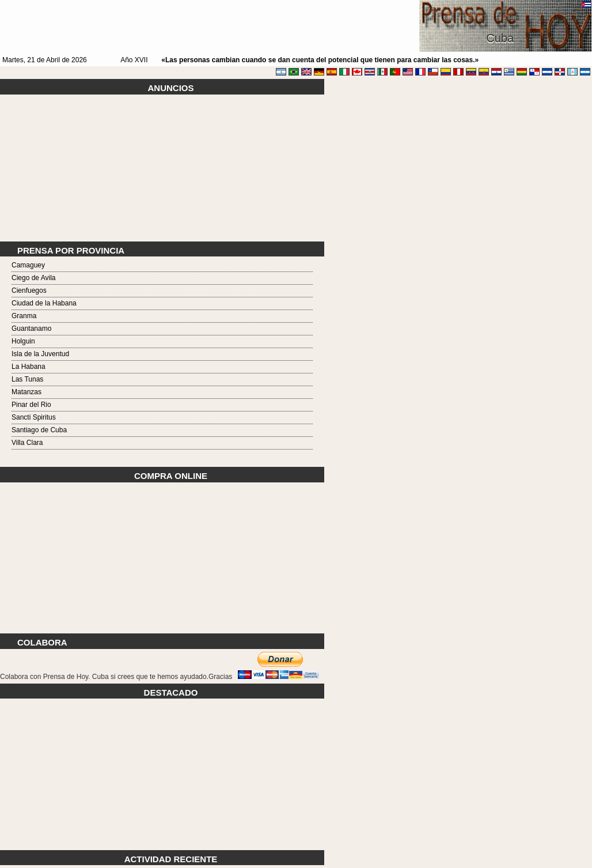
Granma (24, 316)
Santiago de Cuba (39, 430)
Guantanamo (31, 329)
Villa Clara (27, 443)
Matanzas (26, 392)
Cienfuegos (29, 290)
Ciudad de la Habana (44, 303)
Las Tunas (27, 379)
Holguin (23, 341)
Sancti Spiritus (34, 417)
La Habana (29, 367)
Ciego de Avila (34, 278)
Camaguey (28, 265)
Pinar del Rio (31, 405)
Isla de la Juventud (40, 354)
